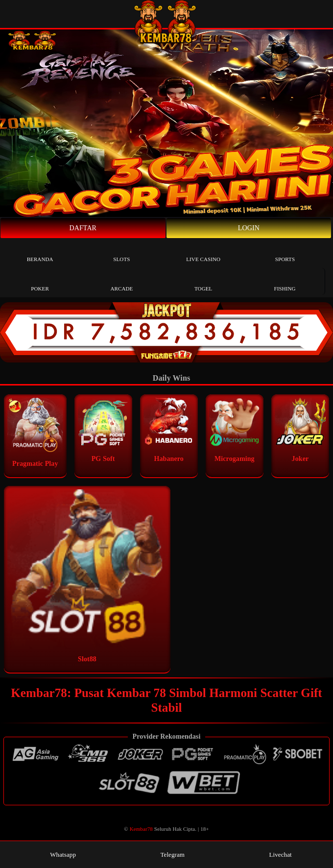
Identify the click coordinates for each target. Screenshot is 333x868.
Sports (285, 252)
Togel (203, 281)
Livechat (276, 855)
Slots (121, 252)
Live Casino (203, 252)
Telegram (168, 855)
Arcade (121, 281)
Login (249, 228)
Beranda (40, 252)
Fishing (285, 281)
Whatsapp (59, 855)
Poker (40, 281)
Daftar (83, 228)
